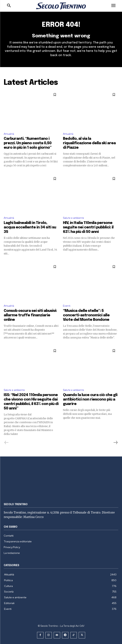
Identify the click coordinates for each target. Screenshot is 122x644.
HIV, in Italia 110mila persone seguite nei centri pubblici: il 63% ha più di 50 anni (88, 227)
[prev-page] (7, 443)
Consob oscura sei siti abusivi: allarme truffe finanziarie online (30, 315)
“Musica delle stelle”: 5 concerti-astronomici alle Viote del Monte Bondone (86, 315)
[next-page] (115, 443)
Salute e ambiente (73, 218)
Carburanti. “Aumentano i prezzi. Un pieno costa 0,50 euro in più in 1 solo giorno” (28, 143)
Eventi (67, 306)
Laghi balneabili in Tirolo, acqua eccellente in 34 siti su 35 (30, 227)
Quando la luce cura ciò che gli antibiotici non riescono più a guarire (90, 400)
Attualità (9, 134)
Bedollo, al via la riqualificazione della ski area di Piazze (89, 143)
